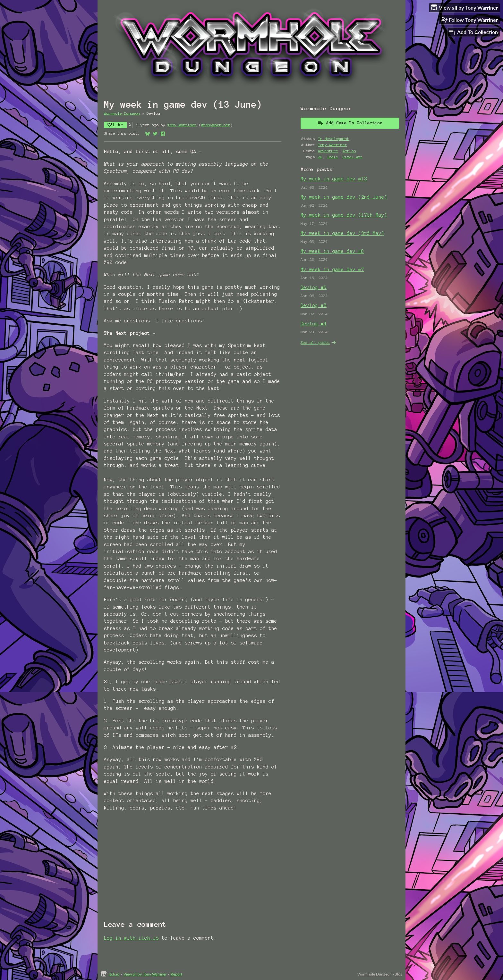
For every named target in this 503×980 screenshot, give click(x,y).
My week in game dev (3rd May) (342, 233)
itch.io (114, 974)
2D (320, 157)
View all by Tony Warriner (145, 974)
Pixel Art (353, 157)
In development (334, 139)
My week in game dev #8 (332, 251)
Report (176, 974)
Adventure (328, 151)
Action (349, 151)
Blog (398, 974)
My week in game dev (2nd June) (344, 197)
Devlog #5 (314, 305)
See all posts (315, 342)
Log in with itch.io (131, 938)
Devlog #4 (314, 324)
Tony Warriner (182, 125)
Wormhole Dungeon (122, 113)
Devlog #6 (314, 287)
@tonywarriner (216, 125)
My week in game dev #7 (332, 270)
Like (115, 125)
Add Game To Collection (350, 123)
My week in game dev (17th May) (344, 215)
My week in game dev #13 (334, 179)
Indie (332, 157)
